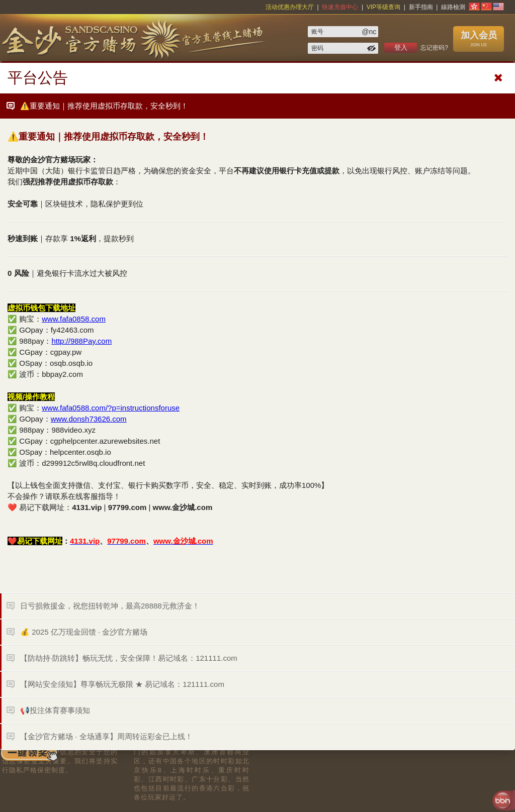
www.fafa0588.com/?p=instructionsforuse (111, 408)
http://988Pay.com (81, 341)
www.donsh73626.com (89, 419)
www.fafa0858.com (74, 319)
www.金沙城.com (183, 507)
